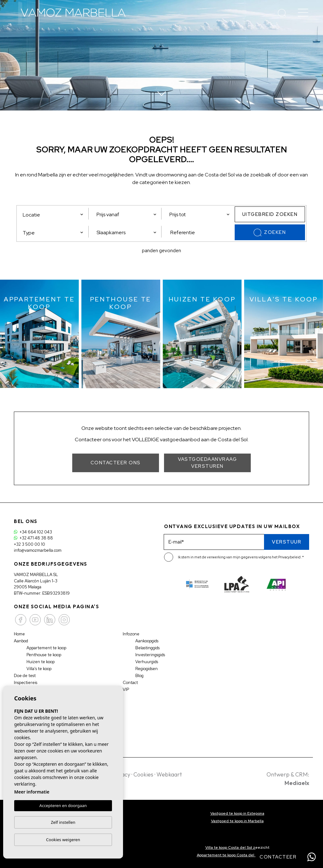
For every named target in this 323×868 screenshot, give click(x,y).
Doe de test (25, 676)
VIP (126, 690)
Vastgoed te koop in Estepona (237, 813)
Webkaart (169, 774)
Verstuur (287, 542)
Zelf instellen (63, 822)
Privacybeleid (290, 557)
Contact (130, 683)
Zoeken (270, 232)
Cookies (143, 774)
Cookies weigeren (63, 840)
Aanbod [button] (21, 641)
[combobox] (53, 232)
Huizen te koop (41, 662)
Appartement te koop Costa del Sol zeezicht (237, 855)
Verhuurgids (147, 662)
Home (20, 634)
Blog (140, 676)
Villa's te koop (39, 669)
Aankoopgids (147, 641)
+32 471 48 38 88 (33, 538)
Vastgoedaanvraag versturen (207, 463)
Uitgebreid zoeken (270, 214)
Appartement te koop (47, 648)
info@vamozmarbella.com (38, 550)
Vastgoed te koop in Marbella (237, 821)
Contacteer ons (116, 463)
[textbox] (55, 233)
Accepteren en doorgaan (63, 806)
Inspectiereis (26, 683)
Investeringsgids (150, 655)
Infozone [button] (131, 634)
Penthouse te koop (44, 655)
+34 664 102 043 (33, 532)
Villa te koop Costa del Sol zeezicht (237, 847)
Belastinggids (147, 648)
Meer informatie (32, 792)
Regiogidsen (147, 669)
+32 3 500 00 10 (29, 544)
